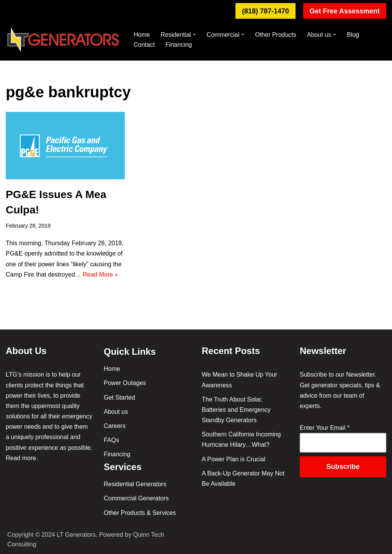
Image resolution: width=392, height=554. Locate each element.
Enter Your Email (325, 428)
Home (142, 35)
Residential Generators (135, 484)
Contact (144, 45)
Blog (353, 35)
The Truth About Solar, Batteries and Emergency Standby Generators (236, 410)
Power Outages (125, 383)
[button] (194, 34)
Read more (21, 458)
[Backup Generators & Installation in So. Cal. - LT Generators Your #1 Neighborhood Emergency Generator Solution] (63, 40)
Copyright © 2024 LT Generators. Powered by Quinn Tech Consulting (86, 540)
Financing (179, 45)
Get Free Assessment (345, 11)
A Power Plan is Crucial (234, 459)
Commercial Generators (136, 498)
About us (116, 412)
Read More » (100, 275)
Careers (115, 426)
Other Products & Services (140, 513)
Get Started (119, 397)
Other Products (276, 35)
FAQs (111, 440)
